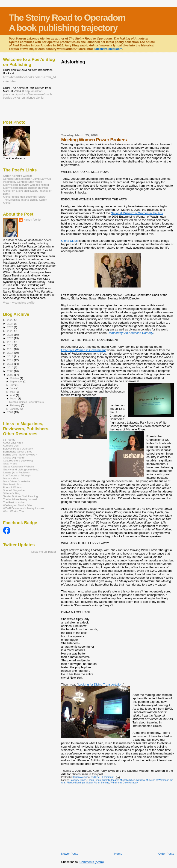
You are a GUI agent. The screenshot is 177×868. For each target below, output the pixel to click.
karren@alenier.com (108, 49)
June (13, 388)
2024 (10, 323)
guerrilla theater (110, 780)
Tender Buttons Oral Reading (20, 496)
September (17, 381)
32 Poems (9, 440)
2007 (10, 412)
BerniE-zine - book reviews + (20, 454)
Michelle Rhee (127, 780)
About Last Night (13, 443)
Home (118, 854)
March (14, 398)
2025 (10, 320)
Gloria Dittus (69, 241)
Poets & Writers (12, 487)
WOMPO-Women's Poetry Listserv (24, 508)
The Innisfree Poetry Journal (20, 499)
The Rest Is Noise (14, 502)
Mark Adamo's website (16, 481)
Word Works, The (13, 511)
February (16, 405)
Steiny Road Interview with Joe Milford (26, 185)
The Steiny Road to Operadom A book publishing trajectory (67, 23)
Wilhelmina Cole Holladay (124, 783)
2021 (10, 334)
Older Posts (166, 854)
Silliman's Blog (12, 493)
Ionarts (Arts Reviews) (16, 472)
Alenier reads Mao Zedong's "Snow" (25, 197)
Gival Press (10, 463)
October (15, 378)
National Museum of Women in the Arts (137, 213)
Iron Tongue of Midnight (17, 475)
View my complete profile (19, 303)
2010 (10, 367)
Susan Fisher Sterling (98, 783)
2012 (10, 360)
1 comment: (108, 777)
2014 (10, 353)
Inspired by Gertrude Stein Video (23, 182)
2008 (10, 375)
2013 (10, 356)
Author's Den (11, 445)
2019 (10, 342)
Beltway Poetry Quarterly (18, 448)
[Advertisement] (115, 98)
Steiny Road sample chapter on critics (26, 188)
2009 (10, 371)
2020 (10, 338)
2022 (10, 331)
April (13, 395)
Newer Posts (70, 854)
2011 (10, 364)
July (13, 385)
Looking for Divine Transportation (100, 684)
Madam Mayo (11, 478)
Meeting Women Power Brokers (94, 140)
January (15, 409)
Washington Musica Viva (18, 505)
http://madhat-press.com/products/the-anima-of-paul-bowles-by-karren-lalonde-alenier (27, 94)
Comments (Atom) (92, 862)
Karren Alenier (32, 220)
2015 (10, 349)
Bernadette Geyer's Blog (18, 451)
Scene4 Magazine (14, 490)
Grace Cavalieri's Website (18, 466)
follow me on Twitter (43, 552)
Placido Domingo (76, 783)
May (13, 392)
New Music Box (12, 484)
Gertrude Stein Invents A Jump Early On (27, 179)
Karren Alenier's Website (18, 176)
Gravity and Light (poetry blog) (21, 469)
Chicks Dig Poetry (14, 457)
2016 (10, 345)
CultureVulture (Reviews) (18, 460)
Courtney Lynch (78, 780)
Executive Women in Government (83, 350)
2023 (10, 327)
